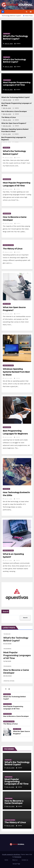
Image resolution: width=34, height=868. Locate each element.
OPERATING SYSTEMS (8, 245)
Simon (16, 126)
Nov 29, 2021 (7, 126)
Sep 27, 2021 (8, 499)
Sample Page (16, 864)
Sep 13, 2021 (8, 560)
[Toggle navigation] (31, 12)
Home (6, 860)
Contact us (25, 860)
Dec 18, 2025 (9, 90)
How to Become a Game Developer (14, 111)
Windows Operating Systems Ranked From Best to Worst (16, 372)
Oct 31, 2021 (7, 134)
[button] (27, 12)
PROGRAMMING (7, 80)
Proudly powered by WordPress (11, 854)
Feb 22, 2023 (7, 120)
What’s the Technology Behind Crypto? (15, 37)
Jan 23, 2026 (9, 44)
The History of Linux (9, 117)
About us (15, 860)
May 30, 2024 (7, 114)
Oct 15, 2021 (8, 437)
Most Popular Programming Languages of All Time (17, 84)
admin (17, 44)
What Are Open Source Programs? (14, 123)
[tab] (6, 689)
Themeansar (18, 857)
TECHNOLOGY (7, 34)
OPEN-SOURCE (7, 304)
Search (6, 611)
